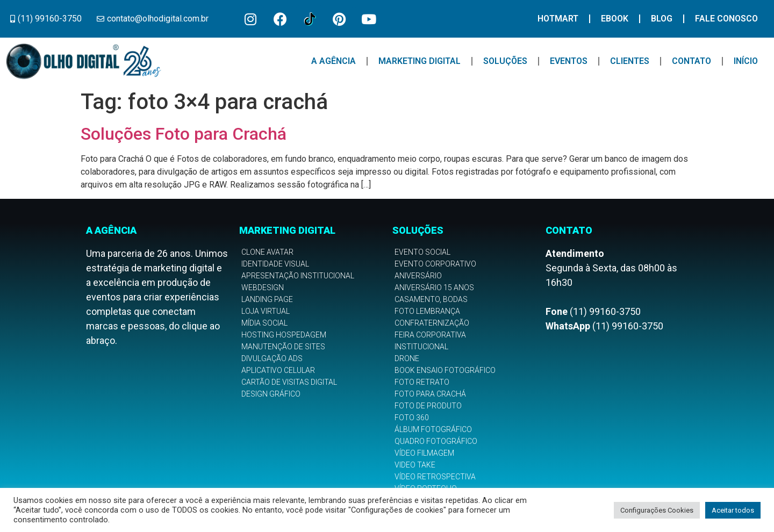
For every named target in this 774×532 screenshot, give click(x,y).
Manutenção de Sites (283, 347)
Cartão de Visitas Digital (289, 382)
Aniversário (418, 276)
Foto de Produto (428, 406)
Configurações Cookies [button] (657, 510)
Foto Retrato (422, 382)
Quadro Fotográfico (436, 441)
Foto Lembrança (427, 311)
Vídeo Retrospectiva (435, 477)
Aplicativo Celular (278, 370)
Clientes (630, 61)
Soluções (505, 61)
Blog (662, 19)
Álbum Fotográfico (433, 429)
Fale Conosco (726, 19)
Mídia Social (264, 323)
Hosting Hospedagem (284, 335)
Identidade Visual (275, 264)
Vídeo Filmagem (424, 453)
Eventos (569, 61)
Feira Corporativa (430, 335)
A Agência (334, 61)
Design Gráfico (271, 394)
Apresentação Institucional (298, 276)
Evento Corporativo (435, 264)
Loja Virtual (266, 311)
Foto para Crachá (430, 394)
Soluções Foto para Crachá (184, 134)
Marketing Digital (420, 61)
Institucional (421, 347)
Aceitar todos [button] (733, 510)
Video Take (415, 465)
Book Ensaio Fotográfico (445, 370)
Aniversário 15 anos (434, 287)
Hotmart (558, 19)
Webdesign (263, 287)
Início (746, 61)
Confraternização (432, 323)
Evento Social (422, 252)
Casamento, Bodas (431, 299)
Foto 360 (412, 418)
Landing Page (267, 299)
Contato (691, 61)
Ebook (615, 19)
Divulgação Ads (272, 358)
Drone (407, 358)
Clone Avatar (267, 252)
